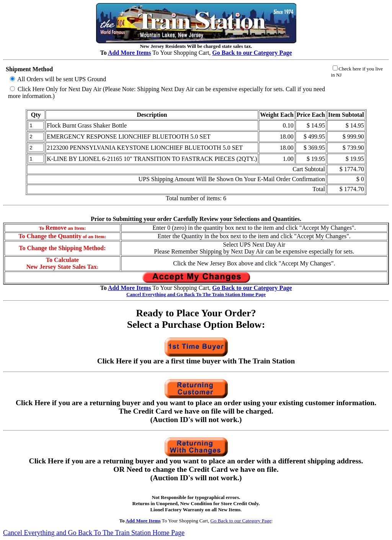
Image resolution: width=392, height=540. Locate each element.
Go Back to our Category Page (241, 521)
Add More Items (130, 53)
